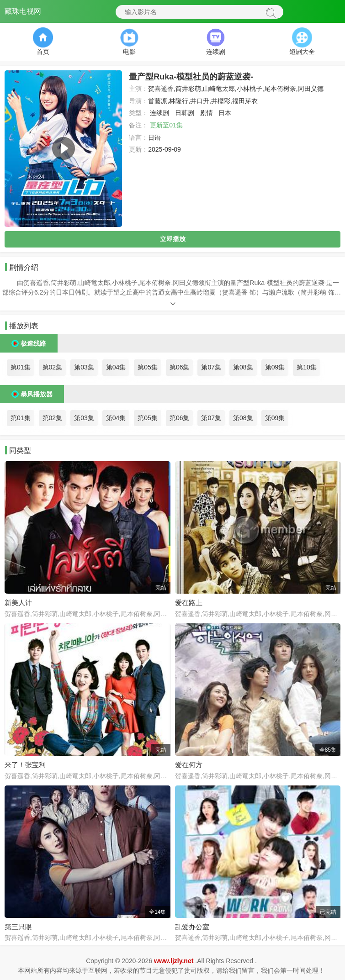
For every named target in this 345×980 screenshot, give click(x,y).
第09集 (275, 367)
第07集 (211, 367)
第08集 (243, 367)
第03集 (84, 367)
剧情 (207, 113)
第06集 (180, 367)
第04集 (116, 367)
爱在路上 (189, 603)
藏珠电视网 (23, 11)
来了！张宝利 (25, 765)
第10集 (307, 367)
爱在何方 (189, 765)
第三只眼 (18, 927)
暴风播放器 (37, 394)
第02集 (53, 367)
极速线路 (33, 343)
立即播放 (173, 239)
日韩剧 (185, 113)
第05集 (148, 367)
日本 (225, 113)
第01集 (21, 367)
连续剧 (159, 113)
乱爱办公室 (192, 927)
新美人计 (18, 603)
